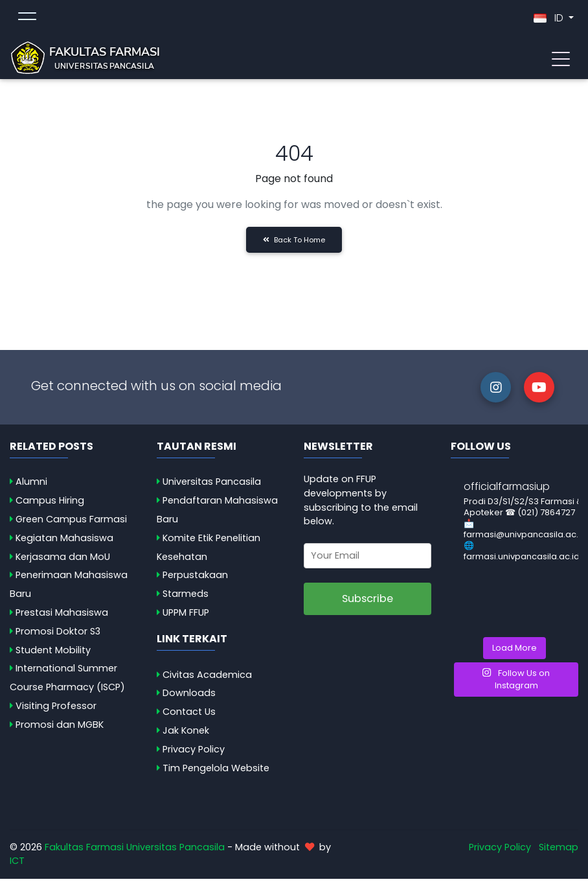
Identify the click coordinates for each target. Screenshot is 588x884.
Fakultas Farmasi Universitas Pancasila (135, 852)
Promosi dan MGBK (60, 730)
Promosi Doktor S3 (58, 636)
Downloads (189, 698)
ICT (17, 866)
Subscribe (367, 604)
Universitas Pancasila (212, 487)
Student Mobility (53, 655)
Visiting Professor (56, 711)
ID (550, 20)
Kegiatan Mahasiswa (64, 543)
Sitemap (559, 852)
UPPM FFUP (186, 618)
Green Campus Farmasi (71, 524)
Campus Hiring (50, 506)
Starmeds (186, 599)
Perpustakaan (195, 580)
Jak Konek (186, 736)
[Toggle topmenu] (27, 21)
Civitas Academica (207, 680)
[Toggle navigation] (561, 60)
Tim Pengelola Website (216, 773)
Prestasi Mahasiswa (62, 618)
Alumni (31, 487)
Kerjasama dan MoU (63, 562)
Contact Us (189, 717)
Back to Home (294, 245)
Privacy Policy (194, 754)
